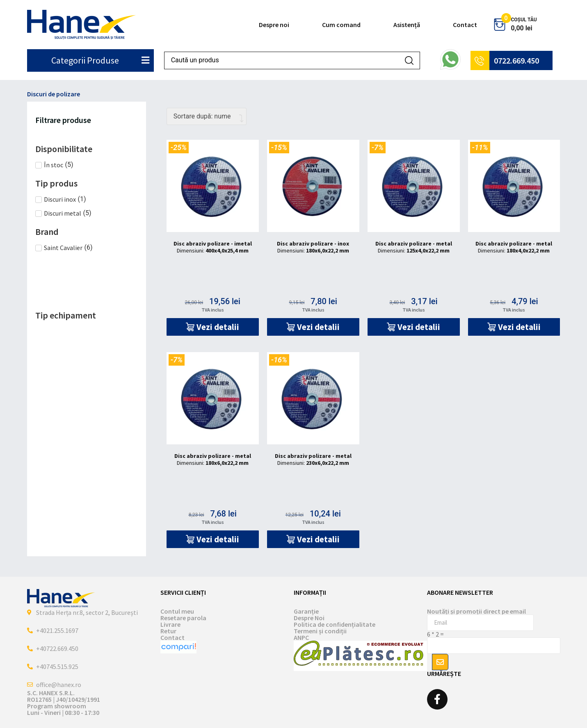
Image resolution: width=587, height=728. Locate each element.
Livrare (170, 624)
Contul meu (177, 611)
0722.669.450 (516, 60)
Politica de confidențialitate (335, 624)
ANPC (301, 637)
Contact (465, 25)
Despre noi (274, 25)
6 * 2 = (435, 634)
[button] (213, 327)
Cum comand (341, 25)
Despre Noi (309, 618)
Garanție (306, 611)
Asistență (407, 25)
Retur (168, 631)
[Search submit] (409, 60)
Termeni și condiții (320, 631)
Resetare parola (183, 618)
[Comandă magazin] (207, 116)
